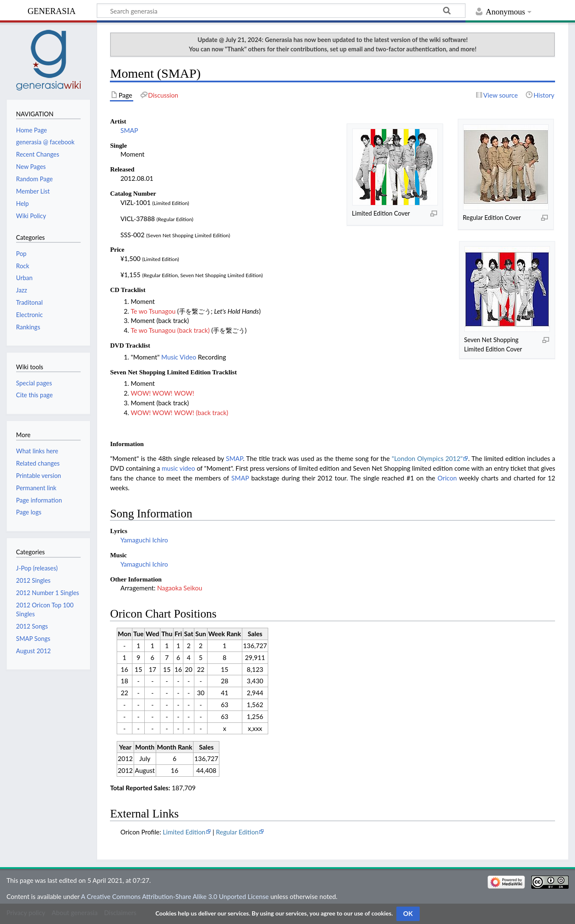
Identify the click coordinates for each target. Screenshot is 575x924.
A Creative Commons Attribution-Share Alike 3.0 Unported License (175, 896)
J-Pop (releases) (37, 568)
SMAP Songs (33, 639)
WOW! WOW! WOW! (163, 393)
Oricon (447, 478)
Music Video (179, 357)
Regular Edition (237, 832)
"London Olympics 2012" (427, 458)
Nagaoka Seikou (180, 588)
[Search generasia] (281, 11)
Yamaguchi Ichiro (144, 540)
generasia (52, 10)
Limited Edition (184, 832)
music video (178, 468)
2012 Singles (33, 580)
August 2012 (34, 651)
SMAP (129, 130)
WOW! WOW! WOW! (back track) (180, 413)
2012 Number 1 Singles (48, 593)
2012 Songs (32, 626)
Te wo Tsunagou (153, 311)
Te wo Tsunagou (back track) (170, 330)
